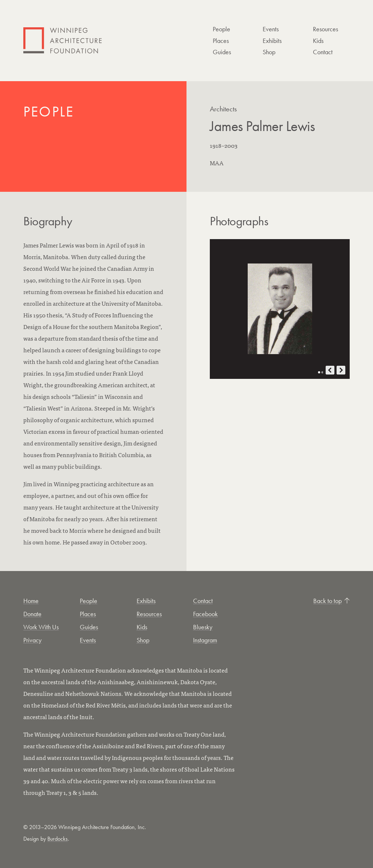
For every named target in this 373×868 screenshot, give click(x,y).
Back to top (331, 601)
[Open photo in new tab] (280, 309)
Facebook (205, 614)
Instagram (205, 640)
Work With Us (41, 627)
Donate (32, 614)
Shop (269, 52)
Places (221, 41)
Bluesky (203, 627)
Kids (318, 41)
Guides (222, 52)
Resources (325, 29)
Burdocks (58, 839)
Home (31, 601)
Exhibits (272, 41)
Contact (323, 52)
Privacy (32, 640)
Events (271, 29)
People (221, 29)
